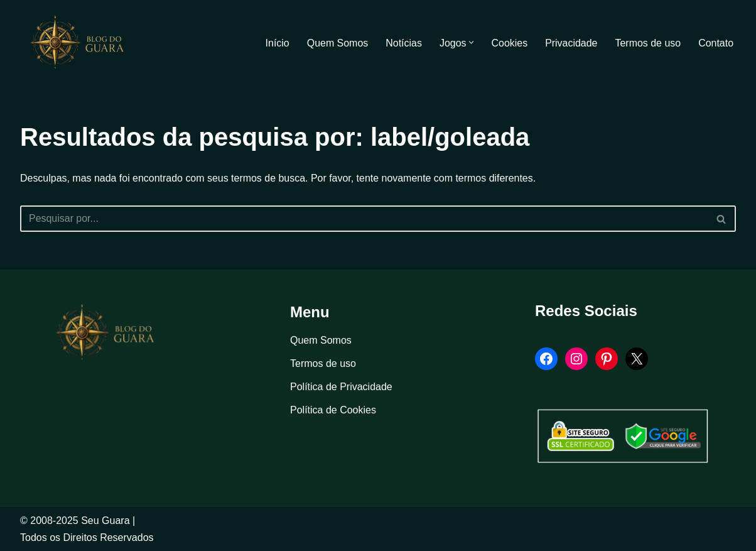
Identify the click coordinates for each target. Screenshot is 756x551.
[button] (471, 43)
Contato (716, 43)
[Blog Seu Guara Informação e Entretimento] (83, 43)
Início (276, 43)
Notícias (403, 43)
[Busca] (364, 219)
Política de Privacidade (341, 387)
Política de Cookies (333, 411)
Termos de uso (648, 43)
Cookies (509, 43)
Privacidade (571, 43)
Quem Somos (337, 43)
